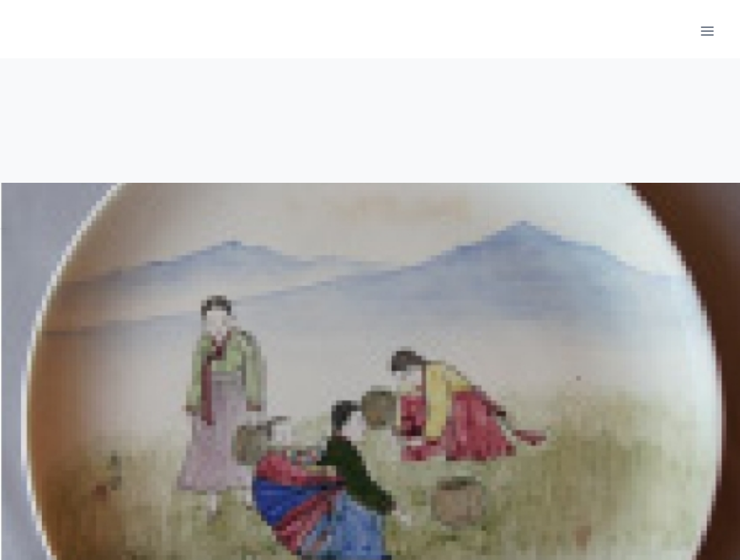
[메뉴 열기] (707, 31)
